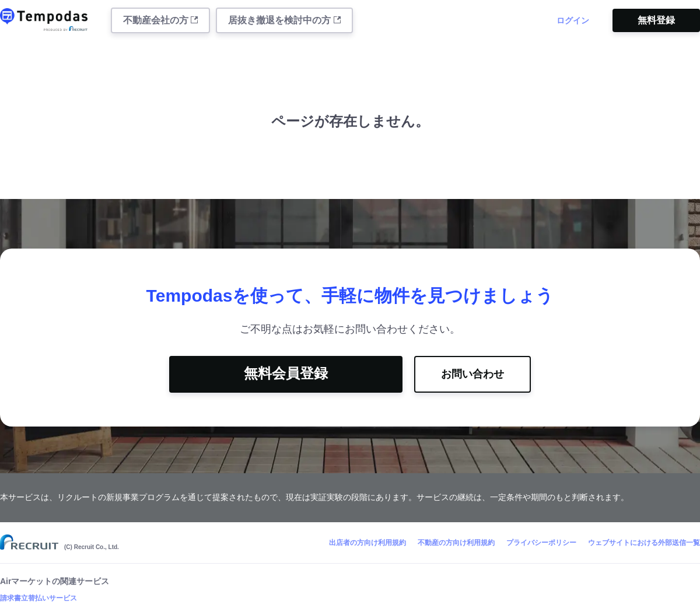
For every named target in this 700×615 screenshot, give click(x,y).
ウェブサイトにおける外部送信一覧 (644, 543)
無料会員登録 (286, 373)
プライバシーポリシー (541, 543)
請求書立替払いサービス (38, 598)
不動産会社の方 (160, 20)
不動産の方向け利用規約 (456, 543)
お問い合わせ (473, 374)
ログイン (573, 20)
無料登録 (656, 20)
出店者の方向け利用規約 (367, 543)
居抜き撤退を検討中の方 (284, 20)
